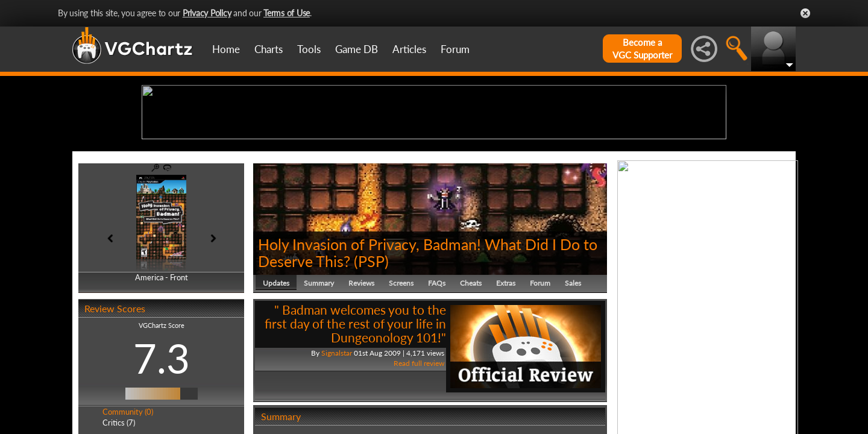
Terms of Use (287, 13)
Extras (506, 376)
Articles (409, 49)
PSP (371, 354)
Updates (276, 376)
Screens (401, 376)
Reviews (361, 376)
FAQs (437, 376)
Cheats (471, 376)
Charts (269, 49)
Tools (309, 49)
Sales (573, 376)
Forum (455, 49)
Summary (319, 376)
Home (226, 49)
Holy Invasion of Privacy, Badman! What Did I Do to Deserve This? (428, 346)
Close (805, 13)
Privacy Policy (207, 13)
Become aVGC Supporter (642, 49)
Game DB (357, 49)
